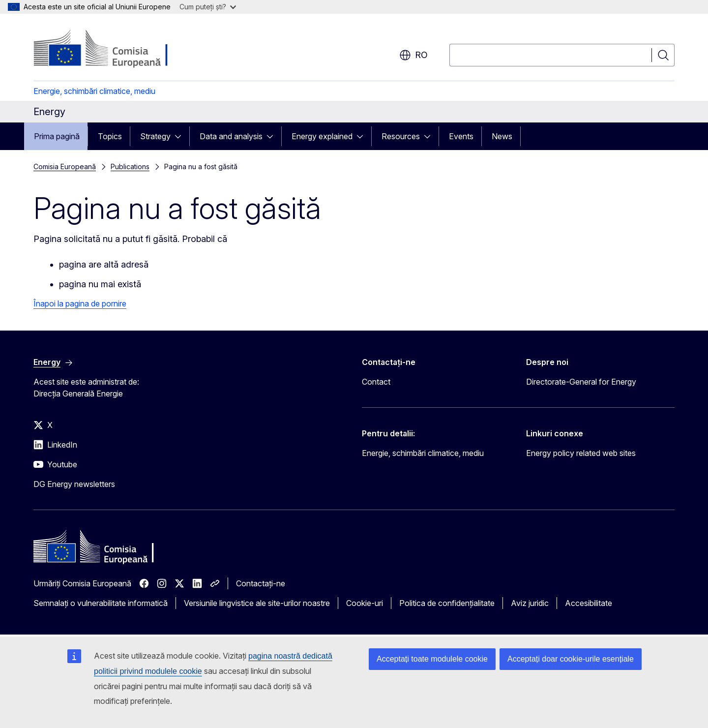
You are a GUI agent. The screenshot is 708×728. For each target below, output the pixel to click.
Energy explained (322, 136)
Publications (130, 167)
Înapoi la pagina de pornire (80, 303)
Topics (110, 136)
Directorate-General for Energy (581, 382)
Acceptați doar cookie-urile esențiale (571, 659)
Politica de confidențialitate (447, 603)
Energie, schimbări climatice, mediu (94, 91)
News (502, 136)
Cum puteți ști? (208, 7)
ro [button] (413, 55)
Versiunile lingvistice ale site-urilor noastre (257, 603)
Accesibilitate (589, 603)
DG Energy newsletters (74, 484)
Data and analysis (231, 136)
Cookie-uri (365, 603)
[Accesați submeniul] (181, 136)
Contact (376, 382)
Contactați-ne (261, 583)
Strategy (155, 136)
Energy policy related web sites (581, 453)
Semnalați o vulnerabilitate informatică (101, 603)
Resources (401, 136)
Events (461, 136)
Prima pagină (57, 136)
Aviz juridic (530, 603)
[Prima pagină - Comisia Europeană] (113, 49)
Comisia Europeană (65, 167)
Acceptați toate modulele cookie (432, 659)
